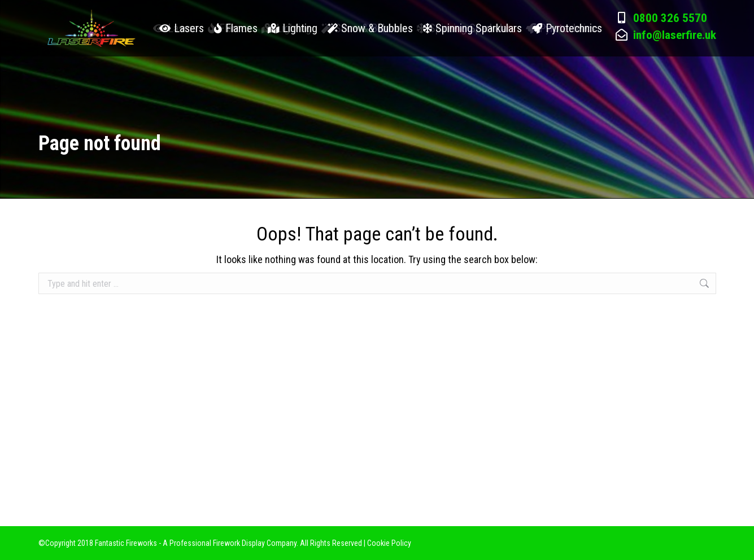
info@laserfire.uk (675, 64)
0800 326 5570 (670, 47)
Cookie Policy (389, 543)
